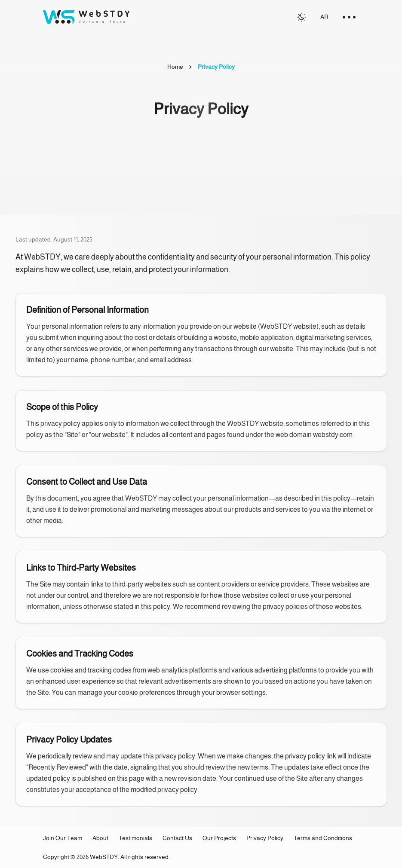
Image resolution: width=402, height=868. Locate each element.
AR (324, 17)
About (100, 838)
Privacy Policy (265, 838)
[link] (216, 67)
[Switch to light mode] (301, 17)
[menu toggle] (349, 17)
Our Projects (219, 838)
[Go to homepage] (86, 17)
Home (175, 67)
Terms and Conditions (323, 838)
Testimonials (135, 838)
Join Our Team (63, 838)
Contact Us (177, 838)
